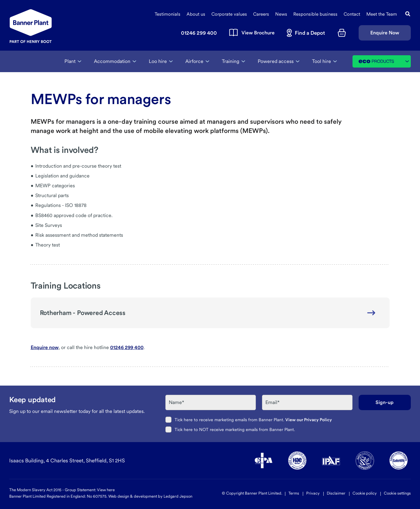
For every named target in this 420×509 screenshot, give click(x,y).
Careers (261, 14)
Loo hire (158, 61)
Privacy (313, 493)
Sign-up (385, 402)
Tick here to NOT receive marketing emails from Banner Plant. (235, 429)
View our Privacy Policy (309, 420)
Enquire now (45, 347)
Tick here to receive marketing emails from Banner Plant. (253, 420)
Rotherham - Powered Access (83, 313)
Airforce (194, 61)
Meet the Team (382, 14)
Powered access (276, 61)
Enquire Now (385, 33)
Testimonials (168, 14)
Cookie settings (397, 493)
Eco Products (385, 61)
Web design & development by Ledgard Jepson (150, 496)
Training (231, 61)
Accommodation (112, 61)
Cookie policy (365, 493)
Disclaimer (336, 493)
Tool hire (322, 61)
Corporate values (229, 14)
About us (196, 14)
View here (106, 490)
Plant (70, 61)
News (281, 14)
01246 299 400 (127, 347)
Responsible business (315, 14)
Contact (352, 14)
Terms (294, 493)
